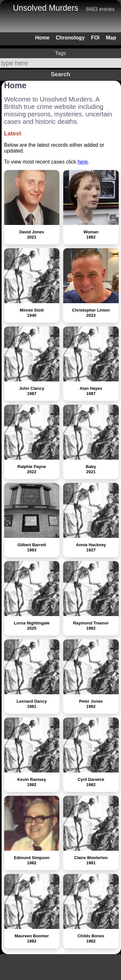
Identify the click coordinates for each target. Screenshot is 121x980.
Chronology (70, 38)
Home (42, 38)
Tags (61, 53)
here (83, 162)
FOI (95, 38)
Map (111, 38)
